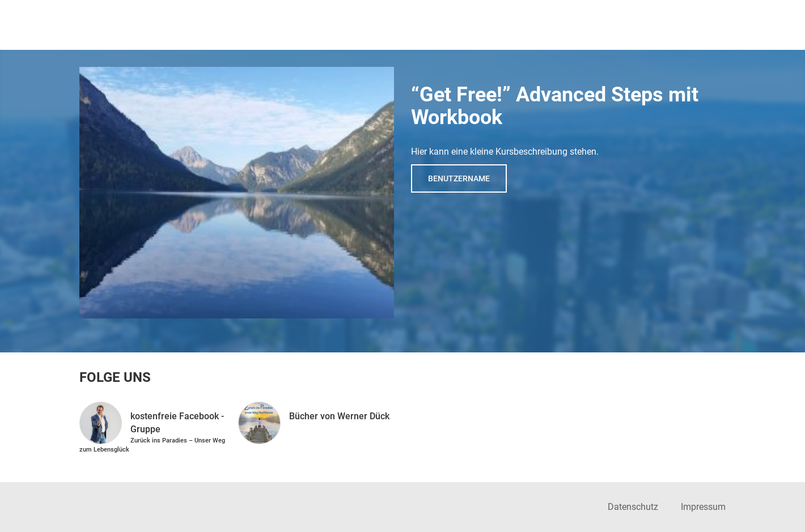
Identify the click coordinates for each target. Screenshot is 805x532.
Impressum (703, 507)
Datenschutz (633, 507)
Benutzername (459, 178)
